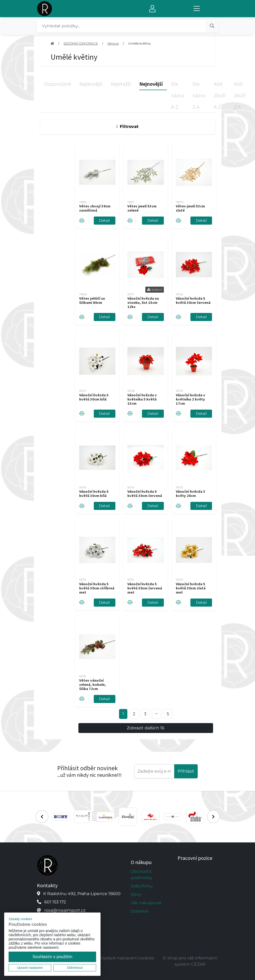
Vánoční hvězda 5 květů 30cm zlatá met (191, 588)
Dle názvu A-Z (178, 95)
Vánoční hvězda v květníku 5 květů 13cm (142, 399)
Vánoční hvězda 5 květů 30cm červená (193, 300)
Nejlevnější (91, 84)
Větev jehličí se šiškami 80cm (92, 300)
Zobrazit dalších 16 (146, 728)
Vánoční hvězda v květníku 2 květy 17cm (191, 399)
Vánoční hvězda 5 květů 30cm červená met (145, 588)
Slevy (136, 894)
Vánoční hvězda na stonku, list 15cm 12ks (143, 303)
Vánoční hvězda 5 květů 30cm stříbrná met (97, 588)
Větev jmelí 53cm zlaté (190, 208)
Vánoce (113, 43)
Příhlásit (186, 771)
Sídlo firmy (142, 886)
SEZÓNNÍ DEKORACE (81, 43)
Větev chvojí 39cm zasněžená (95, 208)
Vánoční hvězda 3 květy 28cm (191, 494)
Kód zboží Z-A (240, 95)
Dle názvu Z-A (199, 95)
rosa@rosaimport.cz (65, 910)
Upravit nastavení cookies (127, 958)
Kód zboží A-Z (220, 95)
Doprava (139, 911)
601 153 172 (55, 902)
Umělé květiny (139, 43)
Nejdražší (121, 84)
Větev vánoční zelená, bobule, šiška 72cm (93, 685)
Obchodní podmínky (142, 875)
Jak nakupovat (146, 903)
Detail (104, 220)
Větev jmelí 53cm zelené (142, 208)
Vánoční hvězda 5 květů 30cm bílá (94, 397)
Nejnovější (151, 84)
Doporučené (58, 84)
